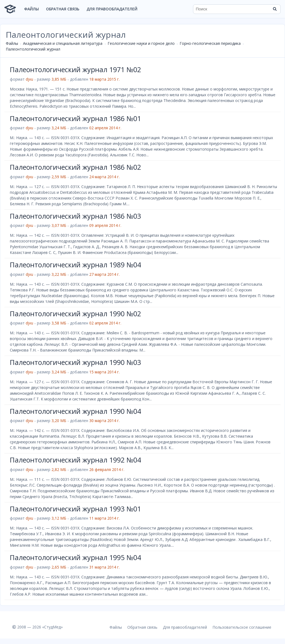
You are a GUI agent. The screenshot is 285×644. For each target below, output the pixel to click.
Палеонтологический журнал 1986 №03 (75, 216)
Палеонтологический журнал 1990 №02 (75, 314)
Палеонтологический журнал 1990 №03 (75, 362)
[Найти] (275, 9)
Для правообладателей (112, 9)
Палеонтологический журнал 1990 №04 (75, 411)
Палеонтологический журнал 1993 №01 (75, 509)
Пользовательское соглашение (242, 627)
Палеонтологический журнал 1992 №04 (75, 460)
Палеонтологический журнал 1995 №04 (75, 557)
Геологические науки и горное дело (141, 43)
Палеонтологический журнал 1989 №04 (75, 265)
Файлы (31, 9)
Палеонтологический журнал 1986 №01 (75, 118)
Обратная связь (63, 9)
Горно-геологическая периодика (210, 43)
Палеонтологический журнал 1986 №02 (75, 167)
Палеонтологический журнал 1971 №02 (75, 69)
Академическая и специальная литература (63, 43)
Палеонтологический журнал (33, 49)
